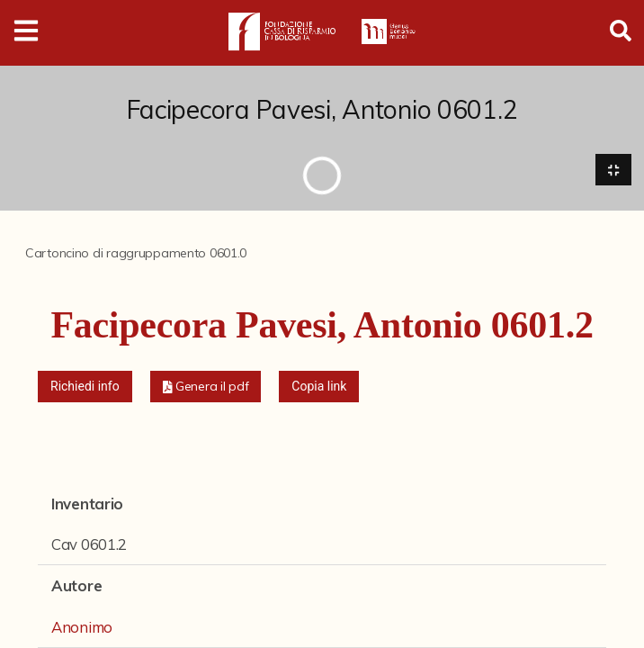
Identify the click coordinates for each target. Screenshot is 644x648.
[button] (206, 387)
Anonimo (82, 627)
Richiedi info (85, 386)
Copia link (319, 386)
